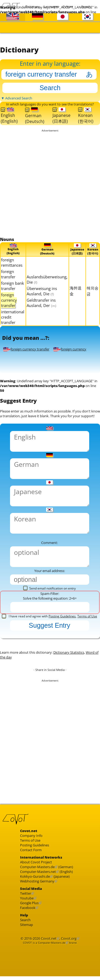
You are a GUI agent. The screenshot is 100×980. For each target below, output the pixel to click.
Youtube (27, 898)
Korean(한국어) (86, 116)
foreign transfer (8, 274)
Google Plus (29, 903)
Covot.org (69, 938)
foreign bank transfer (13, 285)
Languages (50, 6)
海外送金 (76, 291)
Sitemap (27, 925)
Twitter (26, 893)
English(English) (9, 116)
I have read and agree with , (49, 616)
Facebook (28, 908)
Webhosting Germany (37, 881)
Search (86, 6)
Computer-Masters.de (37, 867)
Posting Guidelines (62, 616)
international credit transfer (13, 317)
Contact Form (31, 850)
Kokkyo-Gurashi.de (35, 876)
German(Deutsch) (35, 116)
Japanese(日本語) (61, 116)
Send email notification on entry (49, 588)
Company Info (31, 836)
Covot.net (49, 938)
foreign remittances (12, 262)
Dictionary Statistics (69, 652)
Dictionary (31, 6)
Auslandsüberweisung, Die (47, 279)
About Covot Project (36, 862)
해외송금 (92, 291)
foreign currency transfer (26, 349)
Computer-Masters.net (38, 872)
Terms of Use (87, 616)
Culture (68, 6)
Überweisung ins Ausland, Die (42, 291)
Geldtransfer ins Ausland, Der (42, 302)
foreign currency (70, 349)
